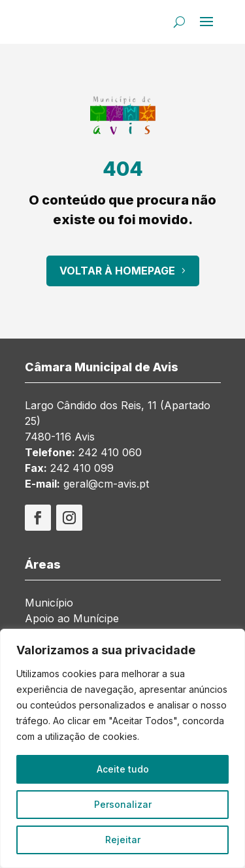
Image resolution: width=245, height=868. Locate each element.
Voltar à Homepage (117, 271)
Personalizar (123, 804)
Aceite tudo (123, 769)
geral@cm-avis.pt (106, 484)
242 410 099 (82, 468)
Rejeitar (123, 840)
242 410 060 (110, 452)
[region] (122, 748)
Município (49, 603)
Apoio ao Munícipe (72, 618)
